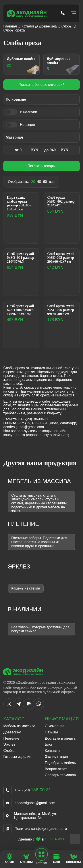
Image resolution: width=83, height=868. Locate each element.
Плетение (11, 738)
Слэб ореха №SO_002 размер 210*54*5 (61, 201)
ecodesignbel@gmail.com (35, 803)
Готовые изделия (17, 757)
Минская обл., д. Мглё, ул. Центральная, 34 (35, 816)
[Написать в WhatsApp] (39, 708)
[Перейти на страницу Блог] (57, 859)
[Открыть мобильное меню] (72, 13)
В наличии (28, 112)
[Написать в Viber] (29, 708)
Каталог (28, 26)
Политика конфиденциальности (41, 829)
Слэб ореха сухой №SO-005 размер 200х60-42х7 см (61, 258)
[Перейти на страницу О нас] (10, 859)
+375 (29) (33, 790)
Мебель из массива (19, 726)
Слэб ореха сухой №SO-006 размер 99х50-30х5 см (61, 310)
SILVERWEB (55, 839)
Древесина (48, 26)
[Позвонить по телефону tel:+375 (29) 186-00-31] (63, 13)
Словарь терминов (60, 775)
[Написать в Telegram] (19, 708)
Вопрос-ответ (56, 769)
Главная (10, 26)
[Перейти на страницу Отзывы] (26, 859)
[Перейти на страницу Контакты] (73, 859)
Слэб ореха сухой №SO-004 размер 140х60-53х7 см (20, 310)
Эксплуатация (56, 757)
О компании (55, 726)
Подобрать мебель (60, 763)
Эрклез (9, 744)
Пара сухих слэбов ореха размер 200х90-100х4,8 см (19, 203)
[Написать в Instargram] (9, 708)
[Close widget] (75, 839)
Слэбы (67, 26)
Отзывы (51, 732)
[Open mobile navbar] (41, 854)
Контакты (53, 751)
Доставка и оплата (60, 738)
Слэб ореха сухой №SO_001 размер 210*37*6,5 (20, 258)
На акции (27, 125)
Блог (49, 744)
